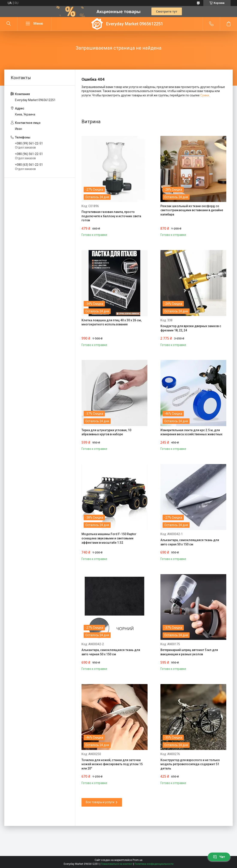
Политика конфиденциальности (154, 864)
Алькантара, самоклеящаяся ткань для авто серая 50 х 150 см (190, 542)
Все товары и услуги (100, 802)
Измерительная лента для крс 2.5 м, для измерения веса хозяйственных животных (191, 432)
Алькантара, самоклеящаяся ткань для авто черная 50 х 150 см (111, 652)
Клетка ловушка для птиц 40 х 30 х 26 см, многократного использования (112, 322)
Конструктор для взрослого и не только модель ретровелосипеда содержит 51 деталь (190, 764)
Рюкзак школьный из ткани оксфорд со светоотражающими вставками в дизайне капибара (192, 210)
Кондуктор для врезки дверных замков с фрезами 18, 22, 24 (191, 328)
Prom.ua (137, 860)
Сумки (205, 95)
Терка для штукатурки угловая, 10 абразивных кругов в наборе (106, 432)
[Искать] (9, 24)
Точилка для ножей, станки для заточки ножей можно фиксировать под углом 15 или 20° (112, 764)
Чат (219, 857)
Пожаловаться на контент (117, 864)
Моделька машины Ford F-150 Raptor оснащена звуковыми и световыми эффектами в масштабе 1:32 (109, 538)
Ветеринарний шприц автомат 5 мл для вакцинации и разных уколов (189, 652)
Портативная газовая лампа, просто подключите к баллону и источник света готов (111, 216)
